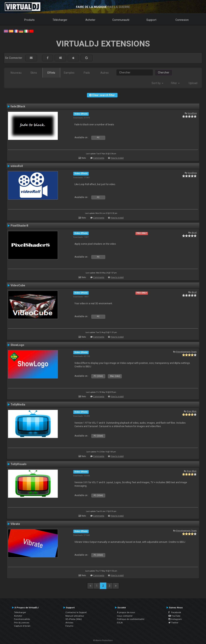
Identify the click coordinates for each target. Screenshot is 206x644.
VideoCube (18, 285)
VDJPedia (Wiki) (74, 619)
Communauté (121, 20)
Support (151, 20)
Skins (34, 73)
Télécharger (60, 20)
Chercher (164, 72)
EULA (120, 623)
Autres (105, 73)
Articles (69, 623)
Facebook (175, 612)
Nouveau (16, 73)
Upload (193, 83)
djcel (194, 233)
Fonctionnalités (22, 619)
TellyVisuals (19, 464)
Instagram (175, 619)
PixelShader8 (19, 226)
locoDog (192, 113)
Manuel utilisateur (75, 616)
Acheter (90, 20)
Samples (69, 73)
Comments (99, 158)
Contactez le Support (76, 612)
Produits (29, 20)
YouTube (174, 616)
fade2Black (18, 106)
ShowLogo (17, 345)
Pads (87, 73)
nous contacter (125, 616)
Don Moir (192, 411)
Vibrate (15, 524)
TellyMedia (18, 405)
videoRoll (17, 166)
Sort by (157, 83)
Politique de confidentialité (131, 619)
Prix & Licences (22, 623)
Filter (175, 83)
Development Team (186, 352)
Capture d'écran (22, 626)
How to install (117, 158)
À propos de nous (126, 612)
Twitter (173, 623)
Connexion (182, 20)
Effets (51, 73)
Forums (69, 626)
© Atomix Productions (103, 640)
